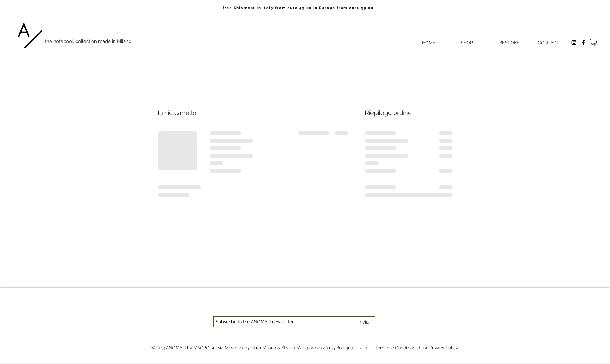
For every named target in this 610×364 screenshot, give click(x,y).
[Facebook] (583, 43)
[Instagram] (574, 43)
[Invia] (363, 322)
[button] (594, 43)
